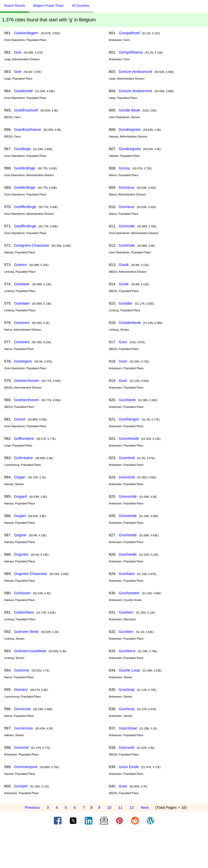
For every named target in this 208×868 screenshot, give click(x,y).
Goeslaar (22, 284)
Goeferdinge (25, 168)
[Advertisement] (104, 848)
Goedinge (22, 149)
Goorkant (127, 574)
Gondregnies (130, 129)
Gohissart (22, 593)
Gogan (20, 477)
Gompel (21, 786)
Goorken (126, 612)
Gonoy (124, 168)
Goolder (125, 303)
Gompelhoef (129, 33)
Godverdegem (26, 33)
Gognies (21, 554)
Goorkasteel (129, 593)
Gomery (21, 689)
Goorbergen (129, 419)
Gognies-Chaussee (30, 574)
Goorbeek (127, 400)
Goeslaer (22, 303)
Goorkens (127, 651)
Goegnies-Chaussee (32, 245)
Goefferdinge (25, 207)
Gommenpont (26, 767)
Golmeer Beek (26, 631)
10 (109, 807)
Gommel (21, 747)
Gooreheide (129, 438)
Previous (32, 807)
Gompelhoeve (131, 52)
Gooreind (127, 458)
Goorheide (128, 535)
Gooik (124, 265)
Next (145, 807)
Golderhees (24, 612)
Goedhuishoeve (27, 129)
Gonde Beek (129, 110)
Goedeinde (23, 91)
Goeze (20, 419)
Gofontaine (23, 458)
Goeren (20, 265)
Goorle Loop (129, 670)
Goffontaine (24, 438)
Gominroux (23, 728)
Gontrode (127, 226)
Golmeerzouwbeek (30, 651)
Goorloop (127, 689)
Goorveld (127, 747)
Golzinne (21, 670)
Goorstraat (128, 728)
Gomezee (22, 709)
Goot (123, 786)
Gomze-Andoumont (135, 71)
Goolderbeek (130, 323)
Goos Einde (129, 767)
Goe (18, 52)
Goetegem (23, 361)
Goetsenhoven (27, 380)
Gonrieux (127, 187)
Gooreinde (128, 496)
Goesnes (22, 323)
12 (132, 807)
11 (121, 807)
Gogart (20, 516)
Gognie (20, 535)
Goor (123, 342)
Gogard (20, 496)
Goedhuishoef (26, 110)
